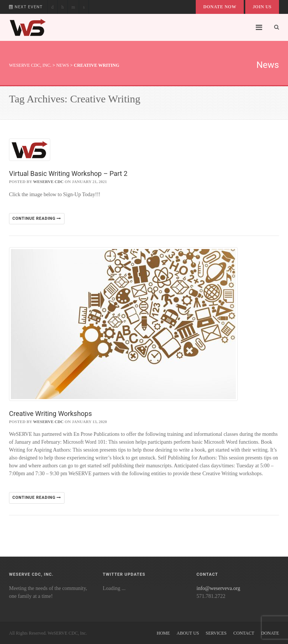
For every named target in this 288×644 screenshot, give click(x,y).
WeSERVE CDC (48, 182)
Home (163, 633)
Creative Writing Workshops (50, 414)
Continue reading (37, 218)
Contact (244, 633)
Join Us (262, 7)
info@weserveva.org (218, 588)
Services (216, 633)
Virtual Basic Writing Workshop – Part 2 (68, 173)
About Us (188, 633)
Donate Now (220, 7)
